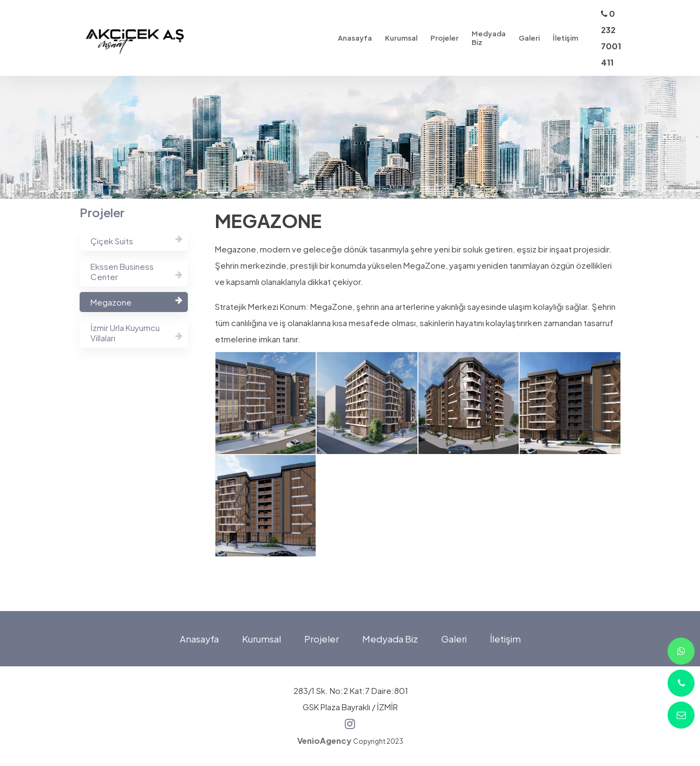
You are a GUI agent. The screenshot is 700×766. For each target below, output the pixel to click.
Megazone (136, 301)
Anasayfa (199, 639)
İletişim (505, 639)
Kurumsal (261, 639)
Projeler (322, 639)
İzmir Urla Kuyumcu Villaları (136, 333)
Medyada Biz (390, 639)
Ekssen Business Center (136, 271)
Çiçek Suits (136, 240)
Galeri (454, 639)
